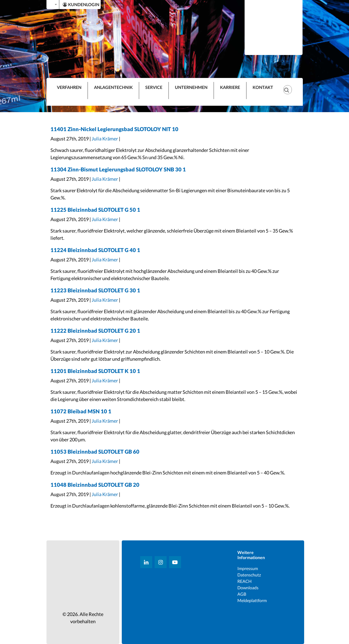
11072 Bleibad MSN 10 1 (81, 411)
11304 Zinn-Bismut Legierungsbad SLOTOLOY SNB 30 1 (118, 169)
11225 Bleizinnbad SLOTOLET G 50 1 (95, 210)
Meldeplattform (252, 600)
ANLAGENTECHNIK (113, 87)
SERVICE (154, 87)
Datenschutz (249, 575)
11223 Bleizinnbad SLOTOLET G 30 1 (95, 290)
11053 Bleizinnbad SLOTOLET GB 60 (95, 451)
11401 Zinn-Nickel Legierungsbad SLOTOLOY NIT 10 (114, 129)
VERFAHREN (69, 87)
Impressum (248, 568)
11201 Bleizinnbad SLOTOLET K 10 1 (95, 371)
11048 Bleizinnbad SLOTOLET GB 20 (95, 485)
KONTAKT (263, 87)
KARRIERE (230, 87)
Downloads (248, 588)
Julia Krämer (105, 139)
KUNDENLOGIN (81, 4)
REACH (244, 581)
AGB (242, 594)
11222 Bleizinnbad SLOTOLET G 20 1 (95, 331)
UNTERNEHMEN (191, 87)
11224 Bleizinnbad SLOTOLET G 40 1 (95, 250)
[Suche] (290, 85)
